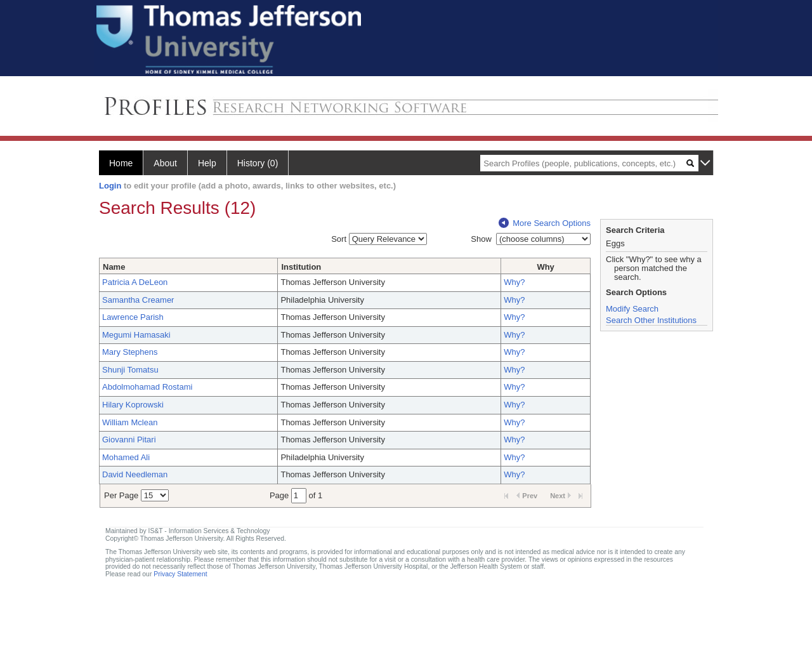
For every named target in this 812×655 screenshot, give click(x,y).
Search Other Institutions (651, 320)
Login (110, 186)
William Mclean (130, 422)
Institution (301, 267)
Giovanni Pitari (129, 440)
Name (114, 267)
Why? (514, 282)
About (165, 163)
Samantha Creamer (138, 300)
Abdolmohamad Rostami (147, 387)
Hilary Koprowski (133, 405)
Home (121, 163)
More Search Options (545, 223)
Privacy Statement (180, 574)
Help (207, 163)
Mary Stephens (130, 352)
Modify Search (632, 309)
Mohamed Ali (126, 457)
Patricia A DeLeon (135, 282)
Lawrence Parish (133, 317)
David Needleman (135, 474)
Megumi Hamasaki (136, 335)
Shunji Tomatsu (130, 370)
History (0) (258, 163)
